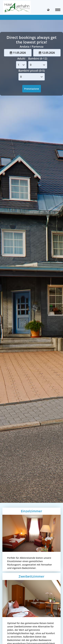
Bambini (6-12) (38, 58)
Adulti (21, 58)
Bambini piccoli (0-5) (32, 71)
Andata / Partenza (32, 47)
